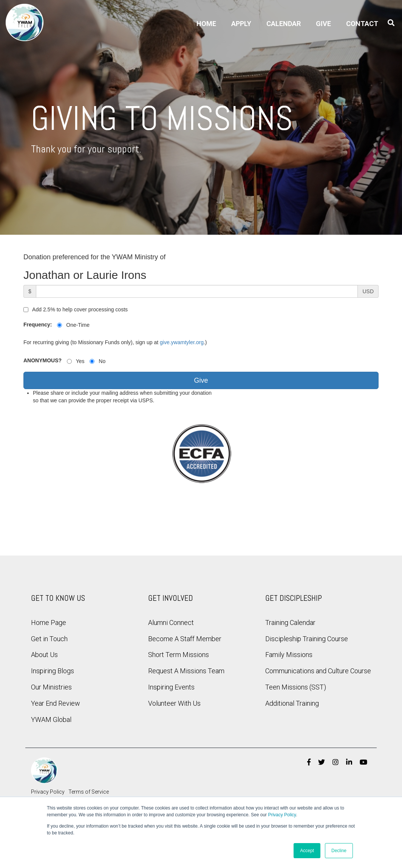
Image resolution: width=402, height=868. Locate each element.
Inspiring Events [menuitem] (171, 687)
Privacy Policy (282, 815)
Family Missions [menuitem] (289, 655)
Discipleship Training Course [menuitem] (307, 639)
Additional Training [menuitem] (292, 703)
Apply (241, 24)
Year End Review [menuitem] (56, 703)
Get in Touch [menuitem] (49, 639)
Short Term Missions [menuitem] (179, 655)
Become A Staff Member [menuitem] (185, 639)
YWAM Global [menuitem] (52, 719)
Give (323, 24)
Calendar (284, 24)
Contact (362, 24)
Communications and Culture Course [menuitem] (318, 671)
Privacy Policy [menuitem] (48, 792)
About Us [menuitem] (44, 655)
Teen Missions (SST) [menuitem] (296, 687)
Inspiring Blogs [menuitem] (53, 671)
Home (206, 24)
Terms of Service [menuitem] (89, 792)
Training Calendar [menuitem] (290, 623)
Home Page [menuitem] (49, 623)
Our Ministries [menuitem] (51, 687)
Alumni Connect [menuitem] (171, 623)
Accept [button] (307, 851)
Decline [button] (339, 851)
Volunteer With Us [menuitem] (174, 703)
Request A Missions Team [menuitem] (186, 671)
